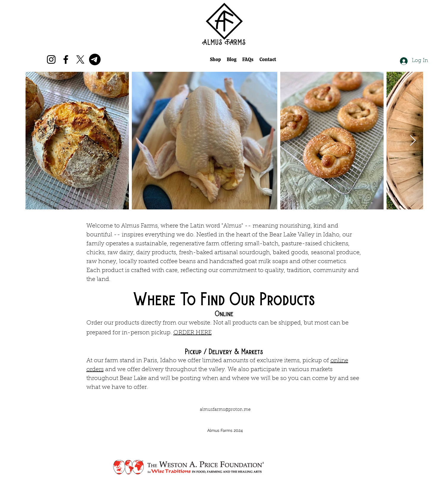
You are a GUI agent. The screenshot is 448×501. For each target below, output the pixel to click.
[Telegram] (95, 59)
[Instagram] (51, 59)
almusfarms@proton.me (225, 410)
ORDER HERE (193, 333)
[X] (80, 59)
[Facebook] (66, 59)
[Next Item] (413, 141)
